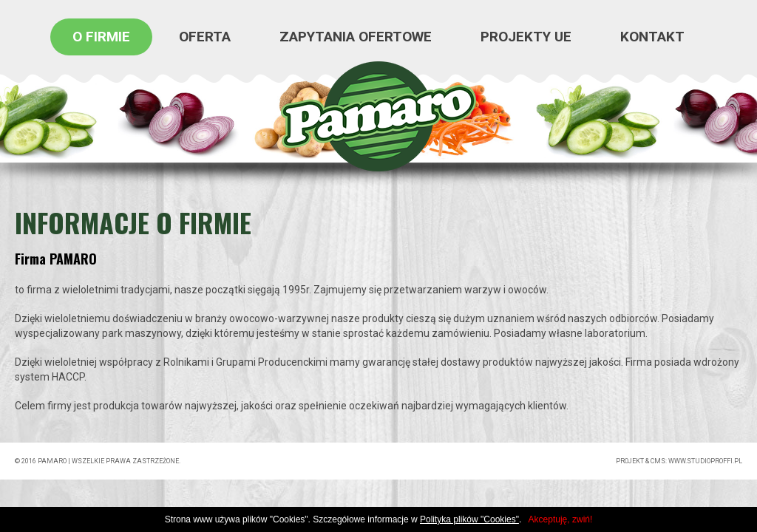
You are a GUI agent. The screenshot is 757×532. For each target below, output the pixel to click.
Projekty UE (526, 37)
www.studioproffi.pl (705, 461)
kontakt (652, 37)
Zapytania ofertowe (356, 37)
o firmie (101, 37)
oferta (205, 37)
